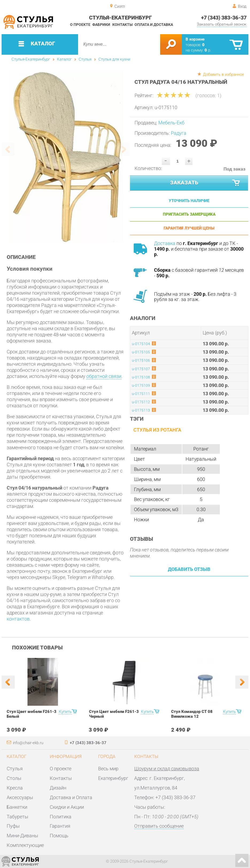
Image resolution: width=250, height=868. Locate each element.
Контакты (122, 25)
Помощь (59, 836)
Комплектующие (25, 845)
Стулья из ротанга (157, 430)
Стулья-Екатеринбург (31, 59)
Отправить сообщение (159, 826)
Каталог (64, 59)
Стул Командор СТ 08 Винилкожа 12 (192, 714)
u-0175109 (141, 386)
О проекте (80, 25)
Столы (14, 778)
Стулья (85, 59)
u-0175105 (141, 352)
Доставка (165, 243)
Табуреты (18, 817)
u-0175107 (141, 369)
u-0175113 (141, 410)
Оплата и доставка (154, 25)
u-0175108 (141, 377)
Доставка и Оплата (71, 797)
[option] (66, 157)
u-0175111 (141, 394)
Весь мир (108, 769)
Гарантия (60, 826)
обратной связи (104, 376)
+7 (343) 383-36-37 (224, 18)
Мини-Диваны (22, 836)
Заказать (205, 183)
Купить (65, 712)
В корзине (195, 39)
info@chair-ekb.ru (28, 743)
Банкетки (17, 807)
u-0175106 (141, 360)
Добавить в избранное (224, 74)
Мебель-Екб (171, 123)
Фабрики (101, 25)
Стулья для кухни (114, 59)
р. (208, 50)
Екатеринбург (113, 778)
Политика (61, 817)
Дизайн (58, 788)
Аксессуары (20, 797)
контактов (18, 619)
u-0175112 (141, 402)
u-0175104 (141, 344)
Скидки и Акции (67, 807)
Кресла (15, 788)
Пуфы (13, 826)
